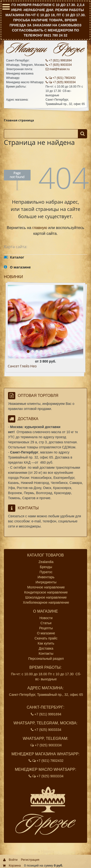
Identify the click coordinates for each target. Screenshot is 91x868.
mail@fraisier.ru (58, 69)
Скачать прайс (46, 638)
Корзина (15, 865)
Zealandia (46, 562)
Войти (13, 860)
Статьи (46, 623)
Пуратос (46, 572)
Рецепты (46, 628)
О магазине (46, 633)
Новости (46, 618)
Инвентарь (46, 577)
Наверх (46, 851)
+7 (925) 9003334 (59, 65)
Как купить (46, 643)
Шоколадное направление (46, 597)
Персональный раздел (46, 659)
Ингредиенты (46, 582)
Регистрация (30, 860)
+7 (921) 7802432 (61, 78)
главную (40, 228)
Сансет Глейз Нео (22, 366)
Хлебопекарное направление (46, 602)
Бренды (46, 567)
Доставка (46, 648)
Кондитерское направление (46, 592)
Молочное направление (46, 587)
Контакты (46, 653)
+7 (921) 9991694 (59, 60)
